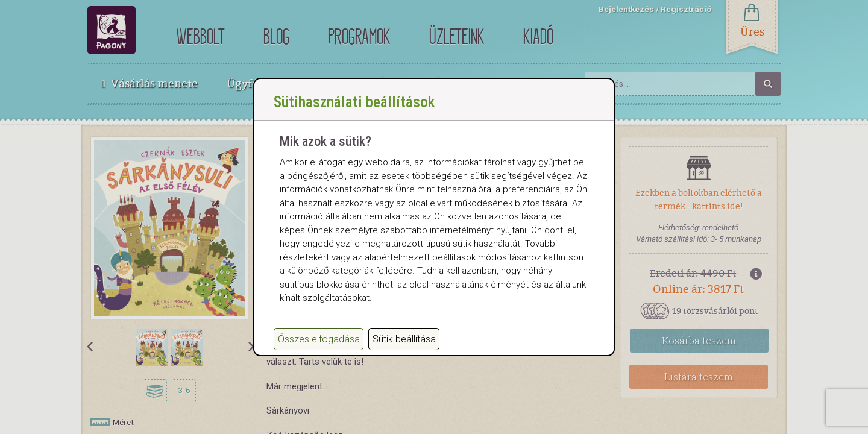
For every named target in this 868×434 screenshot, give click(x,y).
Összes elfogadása (319, 351)
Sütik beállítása (404, 351)
